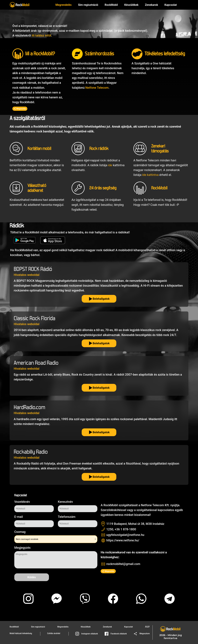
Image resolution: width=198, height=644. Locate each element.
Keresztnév (65, 502)
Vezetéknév (22, 502)
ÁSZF (147, 627)
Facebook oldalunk (116, 634)
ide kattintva (150, 175)
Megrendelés (63, 5)
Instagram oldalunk (87, 634)
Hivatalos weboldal (27, 275)
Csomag (20, 532)
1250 (110, 529)
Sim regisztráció (88, 5)
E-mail (19, 517)
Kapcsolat (128, 627)
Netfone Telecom (97, 88)
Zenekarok (151, 5)
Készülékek (131, 5)
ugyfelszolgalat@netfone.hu (125, 535)
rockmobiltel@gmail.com (123, 564)
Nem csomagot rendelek (27, 539)
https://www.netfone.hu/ (123, 540)
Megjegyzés (22, 548)
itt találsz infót (41, 36)
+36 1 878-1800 (125, 529)
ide (110, 165)
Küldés (32, 577)
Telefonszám (67, 517)
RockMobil (14, 627)
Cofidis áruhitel (54, 633)
